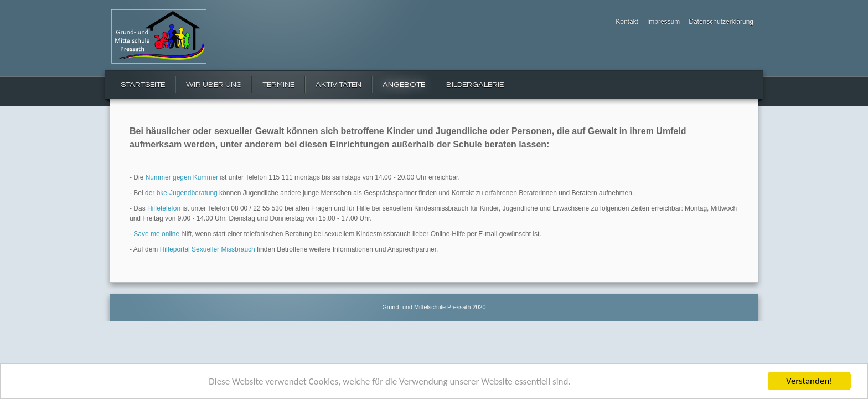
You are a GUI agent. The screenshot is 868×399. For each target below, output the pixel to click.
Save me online (156, 234)
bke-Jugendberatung (187, 193)
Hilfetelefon (164, 208)
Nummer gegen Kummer (182, 177)
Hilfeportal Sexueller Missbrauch (208, 249)
